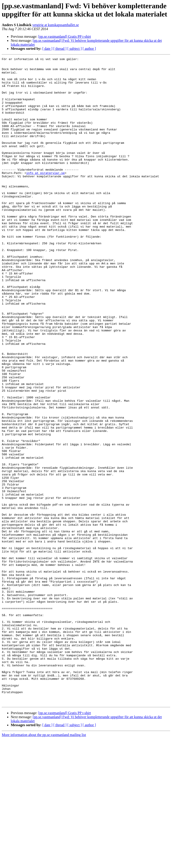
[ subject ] (75, 49)
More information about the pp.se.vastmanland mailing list (44, 864)
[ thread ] (60, 49)
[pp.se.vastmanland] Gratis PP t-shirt (65, 37)
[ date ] (47, 49)
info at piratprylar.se (45, 196)
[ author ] (89, 49)
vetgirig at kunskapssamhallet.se (56, 25)
